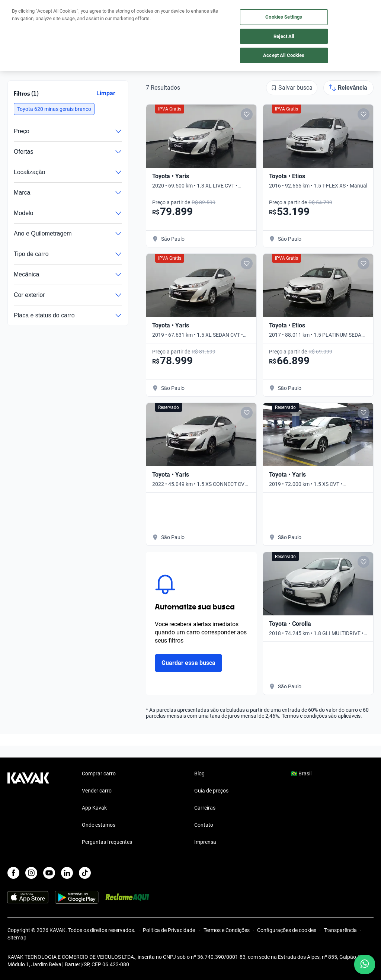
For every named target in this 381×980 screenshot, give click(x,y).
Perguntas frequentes (107, 842)
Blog (199, 774)
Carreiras (205, 808)
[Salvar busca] (292, 88)
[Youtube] (49, 873)
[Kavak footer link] (28, 808)
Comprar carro (99, 774)
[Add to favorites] (247, 114)
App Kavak (94, 808)
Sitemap (17, 938)
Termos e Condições (227, 930)
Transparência (340, 930)
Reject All (284, 36)
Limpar (106, 93)
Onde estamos (99, 825)
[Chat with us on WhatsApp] (365, 964)
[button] (54, 109)
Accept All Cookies (284, 55)
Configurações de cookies (287, 930)
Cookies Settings (284, 17)
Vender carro (97, 791)
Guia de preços (211, 791)
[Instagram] (31, 873)
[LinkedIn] (67, 873)
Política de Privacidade (169, 930)
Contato (204, 825)
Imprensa (205, 842)
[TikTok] (85, 873)
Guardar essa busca (188, 663)
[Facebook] (13, 873)
